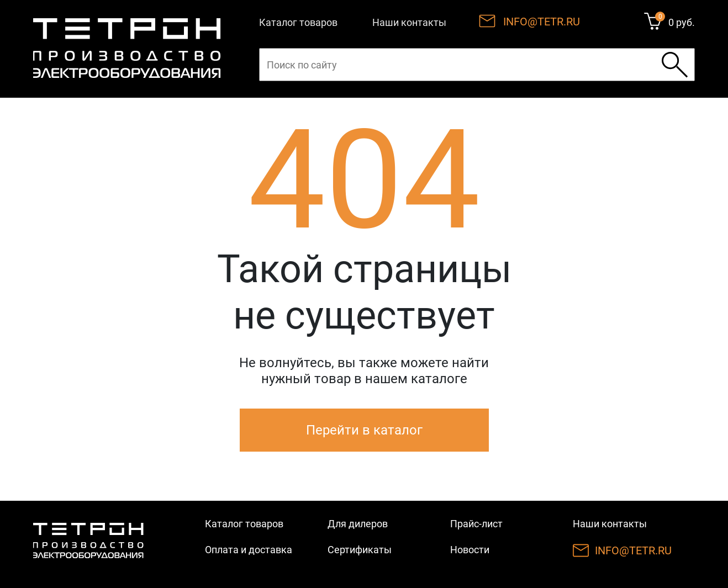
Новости (470, 550)
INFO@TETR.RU (542, 22)
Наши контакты (409, 22)
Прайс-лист (476, 524)
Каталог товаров (298, 22)
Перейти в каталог (364, 430)
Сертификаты (360, 550)
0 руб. (682, 22)
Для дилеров (358, 524)
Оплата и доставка (249, 550)
